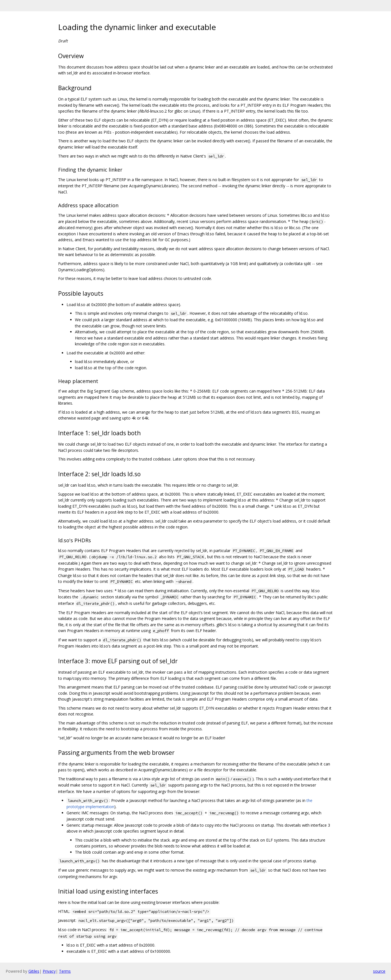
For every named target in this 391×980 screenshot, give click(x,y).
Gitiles (34, 971)
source (379, 971)
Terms (65, 971)
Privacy (49, 971)
